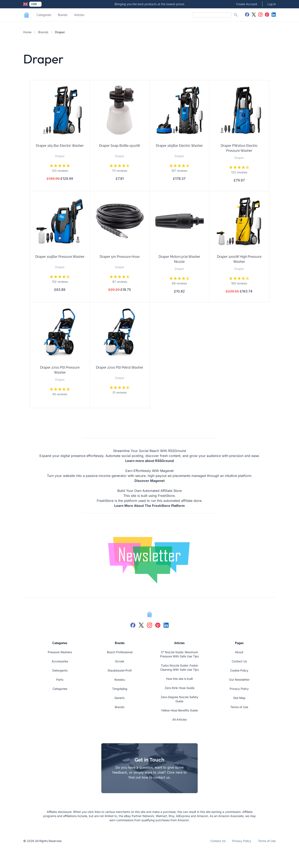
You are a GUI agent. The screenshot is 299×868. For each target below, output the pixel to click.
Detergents (60, 670)
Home (27, 32)
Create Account (247, 4)
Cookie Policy (239, 670)
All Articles (180, 719)
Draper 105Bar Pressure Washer (60, 257)
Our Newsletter (239, 680)
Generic (120, 698)
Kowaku (120, 680)
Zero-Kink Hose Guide (180, 688)
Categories (44, 15)
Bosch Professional (120, 652)
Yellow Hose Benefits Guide (179, 710)
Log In (272, 4)
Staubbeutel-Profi (120, 670)
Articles (79, 15)
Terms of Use (239, 707)
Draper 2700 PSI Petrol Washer (120, 367)
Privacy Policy (239, 689)
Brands (63, 15)
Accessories (60, 661)
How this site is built (180, 679)
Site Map (239, 698)
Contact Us (239, 661)
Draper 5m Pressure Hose (120, 257)
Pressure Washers (60, 652)
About (239, 652)
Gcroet (120, 661)
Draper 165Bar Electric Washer (179, 146)
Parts (60, 680)
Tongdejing (120, 689)
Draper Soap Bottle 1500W (120, 146)
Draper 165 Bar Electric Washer (60, 146)
